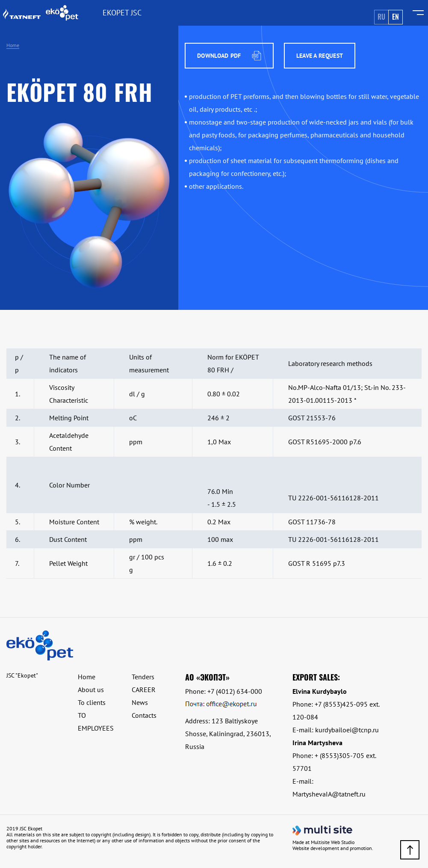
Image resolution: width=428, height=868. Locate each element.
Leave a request (320, 56)
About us (91, 690)
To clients (92, 702)
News (140, 702)
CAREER (144, 690)
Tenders (143, 677)
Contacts (144, 715)
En (396, 17)
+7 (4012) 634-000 (235, 691)
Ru (381, 17)
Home (13, 45)
